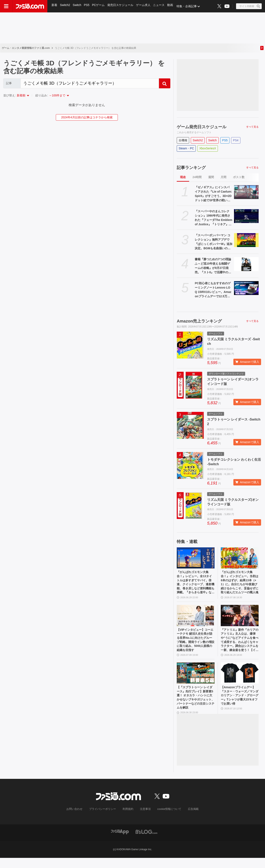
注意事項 (145, 819)
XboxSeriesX (208, 148)
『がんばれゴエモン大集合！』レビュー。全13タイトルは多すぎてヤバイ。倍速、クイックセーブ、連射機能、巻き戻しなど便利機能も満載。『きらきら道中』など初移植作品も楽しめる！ (195, 584)
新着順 (21, 95)
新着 (55, 6)
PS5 (87, 6)
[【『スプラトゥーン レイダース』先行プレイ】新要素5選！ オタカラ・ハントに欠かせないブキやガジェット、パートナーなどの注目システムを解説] (196, 680)
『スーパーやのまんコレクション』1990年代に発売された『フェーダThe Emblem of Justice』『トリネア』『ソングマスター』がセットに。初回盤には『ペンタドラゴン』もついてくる (213, 218)
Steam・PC (186, 148)
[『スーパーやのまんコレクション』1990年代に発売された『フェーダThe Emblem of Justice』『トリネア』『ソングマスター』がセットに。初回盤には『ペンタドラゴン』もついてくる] (246, 216)
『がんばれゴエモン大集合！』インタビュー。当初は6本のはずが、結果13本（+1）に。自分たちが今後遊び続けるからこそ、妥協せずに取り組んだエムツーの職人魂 (239, 584)
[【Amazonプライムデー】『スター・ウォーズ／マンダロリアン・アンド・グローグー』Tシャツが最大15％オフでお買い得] (240, 680)
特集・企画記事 (189, 6)
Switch (78, 6)
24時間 (197, 177)
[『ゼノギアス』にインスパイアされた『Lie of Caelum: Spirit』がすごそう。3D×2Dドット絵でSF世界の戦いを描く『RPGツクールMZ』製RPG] (246, 192)
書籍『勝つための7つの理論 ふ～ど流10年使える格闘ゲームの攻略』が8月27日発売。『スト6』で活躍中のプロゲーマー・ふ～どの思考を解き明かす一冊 (213, 266)
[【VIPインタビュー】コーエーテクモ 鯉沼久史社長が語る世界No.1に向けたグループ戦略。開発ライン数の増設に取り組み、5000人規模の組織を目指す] (196, 619)
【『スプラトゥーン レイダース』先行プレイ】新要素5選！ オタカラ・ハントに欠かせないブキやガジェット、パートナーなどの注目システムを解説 (195, 706)
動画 (172, 6)
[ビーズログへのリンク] (146, 842)
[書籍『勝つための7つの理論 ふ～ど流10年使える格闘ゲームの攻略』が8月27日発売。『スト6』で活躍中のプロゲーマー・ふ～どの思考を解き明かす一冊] (246, 264)
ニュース (161, 6)
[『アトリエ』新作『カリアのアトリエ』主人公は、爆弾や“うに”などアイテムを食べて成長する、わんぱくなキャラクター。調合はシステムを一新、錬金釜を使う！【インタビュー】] (240, 619)
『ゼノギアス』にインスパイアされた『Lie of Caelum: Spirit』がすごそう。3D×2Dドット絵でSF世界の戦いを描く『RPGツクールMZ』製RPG (213, 194)
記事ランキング (191, 168)
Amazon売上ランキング (199, 321)
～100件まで (57, 95)
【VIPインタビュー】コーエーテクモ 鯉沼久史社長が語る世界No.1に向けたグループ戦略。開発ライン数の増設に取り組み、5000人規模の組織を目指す (195, 645)
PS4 (236, 140)
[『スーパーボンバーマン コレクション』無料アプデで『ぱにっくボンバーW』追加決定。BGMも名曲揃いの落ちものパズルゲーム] (246, 240)
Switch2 (65, 6)
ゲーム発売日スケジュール (202, 127)
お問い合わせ (78, 819)
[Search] (90, 83)
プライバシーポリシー (104, 819)
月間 (223, 177)
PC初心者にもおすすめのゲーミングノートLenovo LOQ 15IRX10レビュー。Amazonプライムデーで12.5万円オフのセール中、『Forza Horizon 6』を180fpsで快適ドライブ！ (213, 290)
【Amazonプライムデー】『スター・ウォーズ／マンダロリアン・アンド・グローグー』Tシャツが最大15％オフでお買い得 (239, 706)
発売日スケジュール (122, 6)
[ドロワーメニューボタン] (6, 6)
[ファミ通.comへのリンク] (30, 6)
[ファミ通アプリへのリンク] (120, 842)
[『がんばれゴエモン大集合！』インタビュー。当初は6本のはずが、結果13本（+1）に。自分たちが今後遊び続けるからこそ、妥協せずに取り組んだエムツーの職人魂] (240, 558)
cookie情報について (167, 819)
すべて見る (252, 127)
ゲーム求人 (145, 6)
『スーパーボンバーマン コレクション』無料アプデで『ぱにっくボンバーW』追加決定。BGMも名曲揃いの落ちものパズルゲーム (213, 242)
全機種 (183, 140)
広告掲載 (190, 819)
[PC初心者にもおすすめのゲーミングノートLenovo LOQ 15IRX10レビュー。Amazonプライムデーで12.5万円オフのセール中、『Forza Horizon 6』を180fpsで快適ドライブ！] (246, 288)
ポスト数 (239, 177)
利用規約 (128, 819)
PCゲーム (100, 6)
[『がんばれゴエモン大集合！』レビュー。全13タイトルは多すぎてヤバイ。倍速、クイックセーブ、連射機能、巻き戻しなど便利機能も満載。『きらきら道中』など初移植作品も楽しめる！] (196, 558)
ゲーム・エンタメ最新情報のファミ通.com (26, 48)
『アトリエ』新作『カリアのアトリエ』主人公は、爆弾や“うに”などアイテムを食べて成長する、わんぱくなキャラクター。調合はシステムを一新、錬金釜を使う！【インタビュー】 (239, 645)
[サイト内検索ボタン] (249, 6)
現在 (183, 177)
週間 (211, 177)
